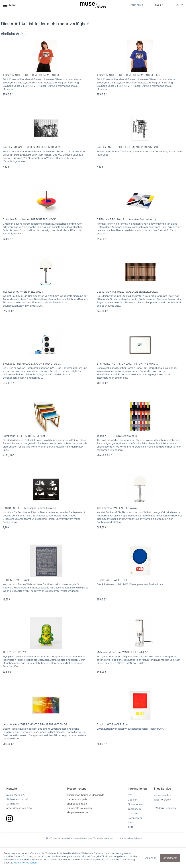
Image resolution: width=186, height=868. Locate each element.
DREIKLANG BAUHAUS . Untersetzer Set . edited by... (127, 219)
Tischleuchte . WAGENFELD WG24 (23, 292)
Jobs (130, 822)
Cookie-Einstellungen (136, 802)
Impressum (134, 809)
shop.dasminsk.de (77, 812)
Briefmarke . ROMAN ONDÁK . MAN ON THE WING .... (127, 364)
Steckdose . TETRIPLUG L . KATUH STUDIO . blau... (32, 364)
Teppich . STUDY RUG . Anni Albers (117, 436)
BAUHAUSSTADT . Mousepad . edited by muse (29, 508)
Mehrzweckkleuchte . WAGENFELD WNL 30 (122, 652)
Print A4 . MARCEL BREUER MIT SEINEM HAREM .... (33, 147)
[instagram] (10, 818)
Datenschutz (135, 818)
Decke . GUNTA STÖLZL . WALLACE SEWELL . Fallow (127, 292)
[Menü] (10, 5)
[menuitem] (135, 5)
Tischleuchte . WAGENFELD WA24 (117, 508)
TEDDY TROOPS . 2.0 (15, 652)
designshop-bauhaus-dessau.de (86, 795)
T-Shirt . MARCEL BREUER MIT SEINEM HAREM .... (32, 75)
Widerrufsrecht (162, 800)
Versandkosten (162, 795)
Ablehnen (151, 858)
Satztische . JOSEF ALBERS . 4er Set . (24, 436)
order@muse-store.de (19, 808)
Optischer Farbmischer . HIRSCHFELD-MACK (29, 219)
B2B (130, 795)
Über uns (133, 813)
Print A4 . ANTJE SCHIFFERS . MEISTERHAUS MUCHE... (129, 147)
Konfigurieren (170, 858)
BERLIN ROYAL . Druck (16, 580)
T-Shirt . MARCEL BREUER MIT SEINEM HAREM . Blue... (129, 75)
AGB (130, 827)
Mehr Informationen (25, 862)
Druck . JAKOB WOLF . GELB (113, 580)
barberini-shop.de (77, 799)
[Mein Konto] (135, 5)
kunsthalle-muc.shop (79, 808)
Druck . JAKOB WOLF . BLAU (113, 724)
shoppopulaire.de (77, 804)
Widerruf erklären (166, 808)
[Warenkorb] (155, 5)
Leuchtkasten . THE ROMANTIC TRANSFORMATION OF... (36, 724)
